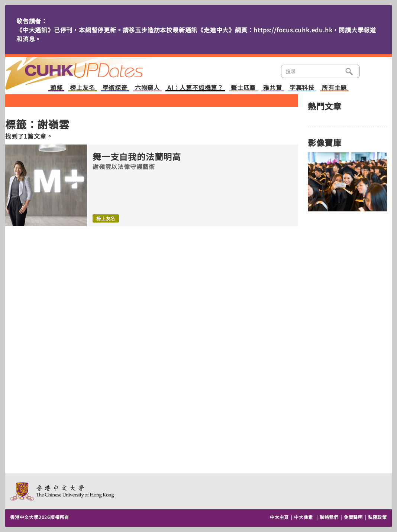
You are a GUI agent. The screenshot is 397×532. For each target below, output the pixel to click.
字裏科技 (302, 88)
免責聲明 (353, 517)
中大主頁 (279, 517)
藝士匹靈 (243, 88)
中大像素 (304, 517)
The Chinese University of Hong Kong (63, 491)
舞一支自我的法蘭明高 (137, 157)
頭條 (57, 88)
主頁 (88, 68)
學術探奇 (115, 88)
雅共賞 (272, 88)
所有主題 (334, 88)
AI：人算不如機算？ (195, 88)
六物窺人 (147, 88)
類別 (372, 71)
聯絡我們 (329, 517)
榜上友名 (82, 88)
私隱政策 (377, 517)
